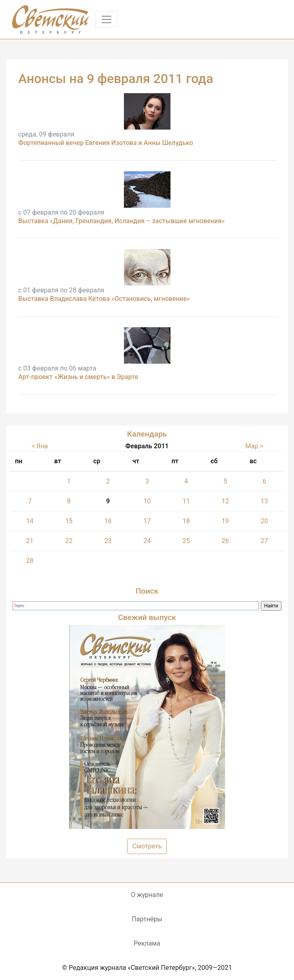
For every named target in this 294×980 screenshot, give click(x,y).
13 (264, 501)
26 (225, 541)
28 (30, 561)
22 (69, 541)
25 (186, 541)
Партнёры (147, 919)
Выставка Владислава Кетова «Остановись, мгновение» (104, 299)
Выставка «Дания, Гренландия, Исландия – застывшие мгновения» (121, 221)
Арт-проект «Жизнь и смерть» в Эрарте (78, 377)
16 (108, 521)
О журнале (147, 895)
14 (30, 521)
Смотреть (147, 846)
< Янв (40, 446)
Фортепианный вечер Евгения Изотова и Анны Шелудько (106, 143)
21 (30, 541)
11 (186, 501)
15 (69, 521)
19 (225, 521)
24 (147, 541)
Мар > (254, 446)
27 (264, 541)
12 (225, 501)
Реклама (147, 943)
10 (147, 501)
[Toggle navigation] (107, 19)
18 (186, 521)
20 (264, 521)
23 (108, 541)
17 (147, 521)
